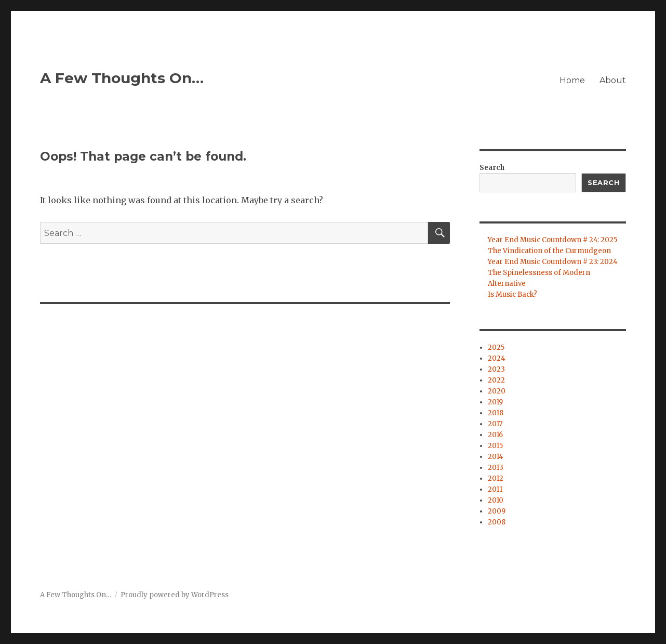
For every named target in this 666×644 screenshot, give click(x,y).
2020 (497, 391)
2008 (497, 522)
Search (492, 168)
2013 (496, 468)
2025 (496, 347)
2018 (496, 413)
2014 (496, 457)
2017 (495, 424)
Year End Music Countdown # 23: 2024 (553, 262)
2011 (495, 489)
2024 (497, 358)
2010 (496, 500)
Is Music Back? (512, 294)
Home (572, 80)
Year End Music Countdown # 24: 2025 (552, 240)
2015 (495, 446)
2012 (496, 478)
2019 (495, 402)
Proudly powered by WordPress (175, 595)
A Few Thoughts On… (122, 78)
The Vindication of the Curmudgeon (549, 251)
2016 (495, 435)
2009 (497, 511)
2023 (496, 369)
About (613, 80)
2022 (496, 380)
